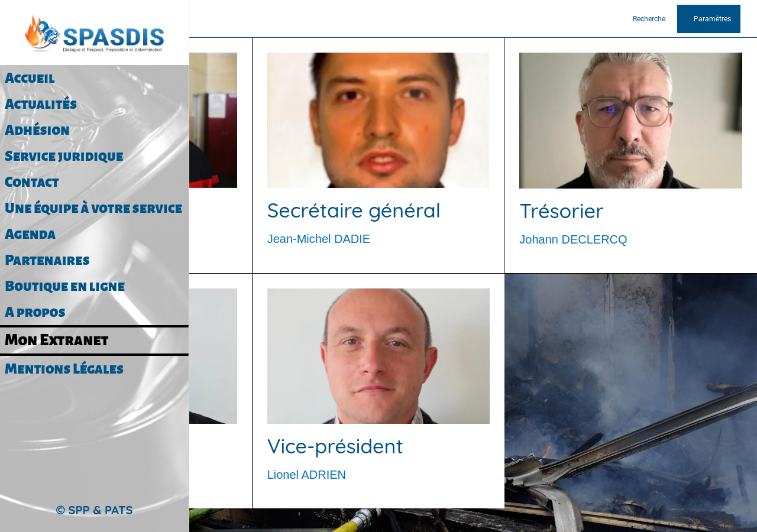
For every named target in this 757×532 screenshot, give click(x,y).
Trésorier (561, 211)
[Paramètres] (709, 19)
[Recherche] (654, 19)
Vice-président (335, 446)
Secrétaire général (354, 210)
